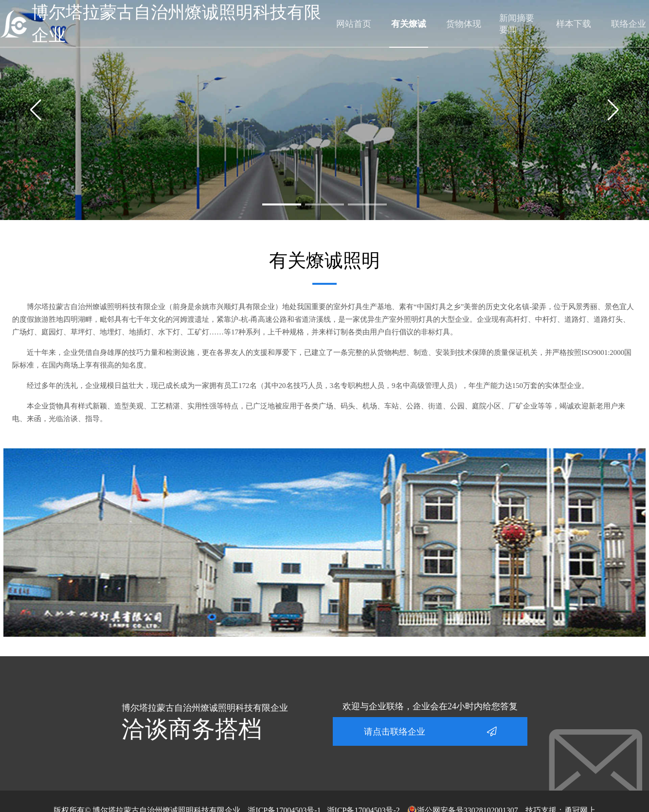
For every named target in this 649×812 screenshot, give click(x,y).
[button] (282, 204)
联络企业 (629, 24)
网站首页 (354, 24)
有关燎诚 (409, 24)
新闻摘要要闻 (517, 24)
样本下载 (574, 24)
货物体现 (464, 24)
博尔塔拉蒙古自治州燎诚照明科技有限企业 (176, 24)
